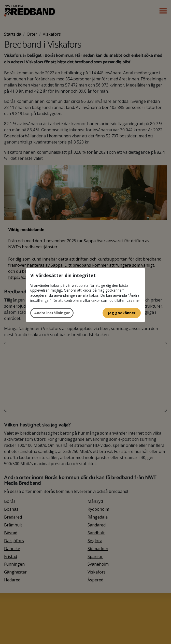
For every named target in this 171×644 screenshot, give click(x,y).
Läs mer (133, 300)
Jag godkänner (122, 313)
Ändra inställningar (52, 313)
